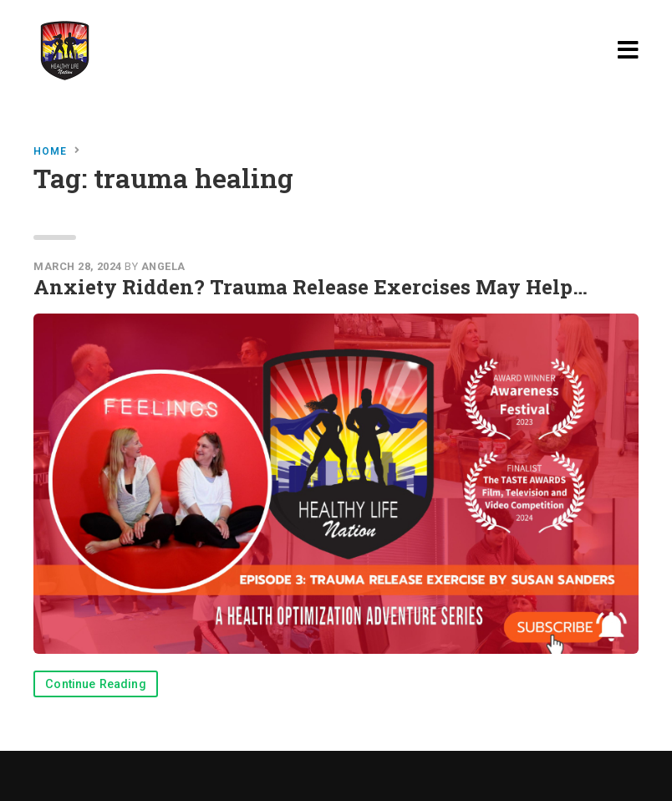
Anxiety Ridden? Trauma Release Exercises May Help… (311, 287)
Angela (163, 266)
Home (50, 151)
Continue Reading (96, 684)
